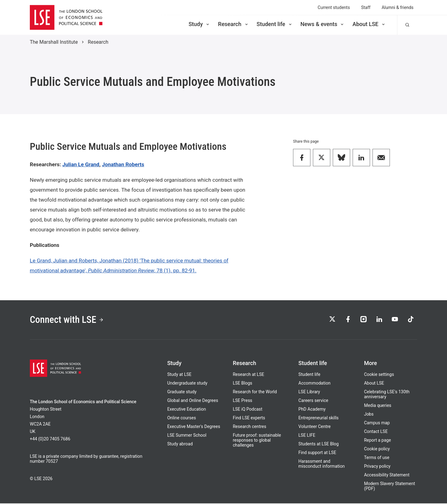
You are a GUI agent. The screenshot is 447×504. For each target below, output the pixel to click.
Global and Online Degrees (193, 401)
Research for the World (255, 392)
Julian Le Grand (81, 164)
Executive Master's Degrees (194, 427)
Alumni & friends (397, 7)
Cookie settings (379, 375)
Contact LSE (376, 432)
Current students (334, 7)
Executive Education (187, 410)
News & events (323, 24)
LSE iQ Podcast (248, 410)
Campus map (377, 423)
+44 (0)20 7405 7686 (50, 439)
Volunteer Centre (314, 427)
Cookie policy (377, 449)
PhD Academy (312, 410)
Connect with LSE (68, 320)
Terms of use (377, 458)
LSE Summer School (187, 436)
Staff (366, 7)
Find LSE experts (249, 418)
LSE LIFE (307, 436)
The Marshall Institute (54, 42)
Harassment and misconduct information (321, 464)
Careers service (313, 401)
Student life (275, 24)
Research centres (250, 427)
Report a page (378, 441)
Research (233, 24)
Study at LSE (179, 375)
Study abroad (180, 444)
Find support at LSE (317, 453)
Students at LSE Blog (318, 444)
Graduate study (182, 392)
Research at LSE (248, 375)
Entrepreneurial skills (318, 418)
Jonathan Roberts (123, 164)
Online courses (182, 418)
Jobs (369, 415)
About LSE (369, 24)
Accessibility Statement (387, 475)
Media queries (378, 406)
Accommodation (314, 384)
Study (199, 24)
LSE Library (309, 392)
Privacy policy (377, 467)
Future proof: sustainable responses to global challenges (257, 441)
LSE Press (243, 401)
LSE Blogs (242, 384)
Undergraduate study (187, 384)
